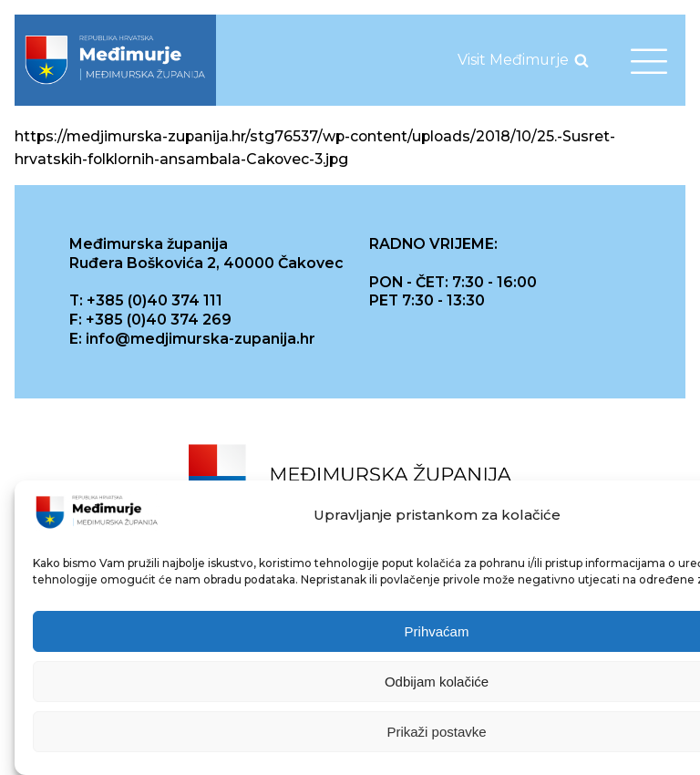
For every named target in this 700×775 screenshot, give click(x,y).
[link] (116, 60)
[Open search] (582, 60)
